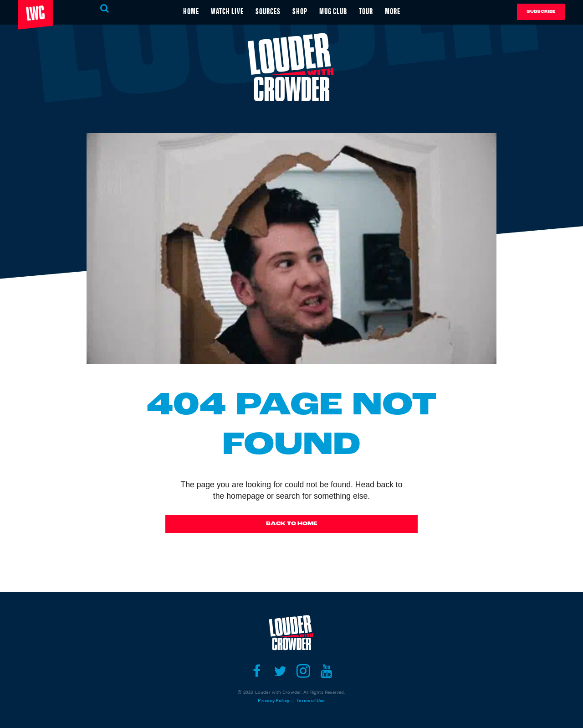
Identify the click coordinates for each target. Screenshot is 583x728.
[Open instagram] (303, 671)
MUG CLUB (333, 11)
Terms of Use (311, 700)
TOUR (366, 11)
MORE (393, 11)
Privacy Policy (274, 700)
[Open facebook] (257, 671)
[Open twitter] (280, 671)
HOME (191, 11)
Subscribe (541, 12)
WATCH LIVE (227, 11)
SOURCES (268, 11)
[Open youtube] (326, 671)
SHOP (300, 11)
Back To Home (292, 524)
